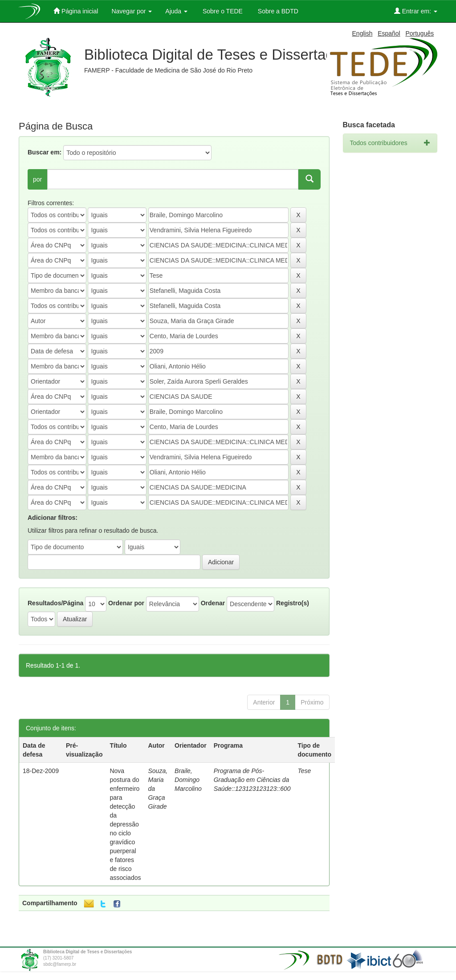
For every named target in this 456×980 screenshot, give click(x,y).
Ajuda (176, 11)
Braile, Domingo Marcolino (188, 780)
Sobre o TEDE (222, 11)
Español (389, 33)
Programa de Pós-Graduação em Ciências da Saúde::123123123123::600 (252, 780)
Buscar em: (45, 152)
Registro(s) (293, 603)
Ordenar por (126, 603)
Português (419, 33)
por (37, 179)
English (362, 33)
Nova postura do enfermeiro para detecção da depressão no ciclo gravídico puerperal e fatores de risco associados (125, 824)
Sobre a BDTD (277, 11)
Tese (305, 771)
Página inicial (76, 11)
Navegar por (132, 11)
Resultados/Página (55, 603)
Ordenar (213, 603)
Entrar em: (416, 11)
